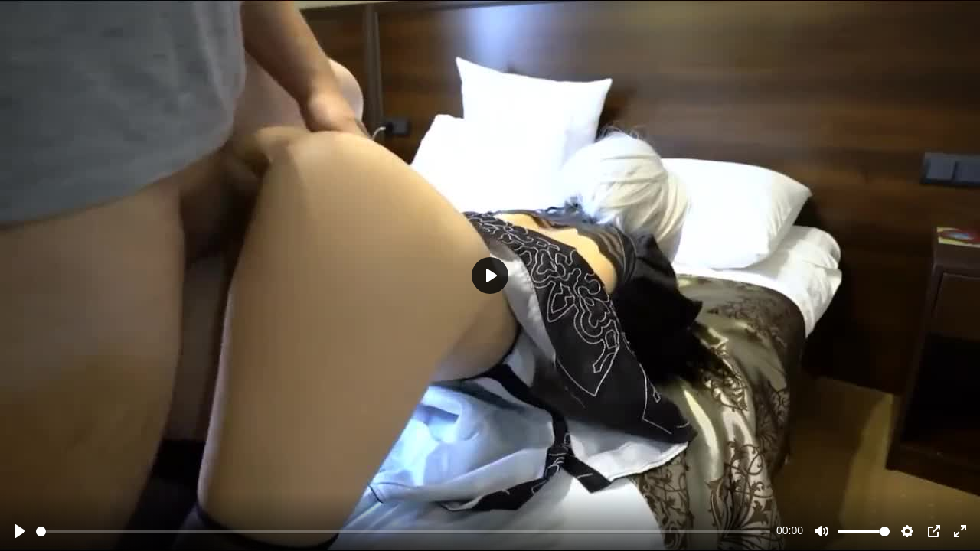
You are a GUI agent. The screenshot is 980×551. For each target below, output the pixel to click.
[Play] (20, 531)
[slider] (403, 531)
